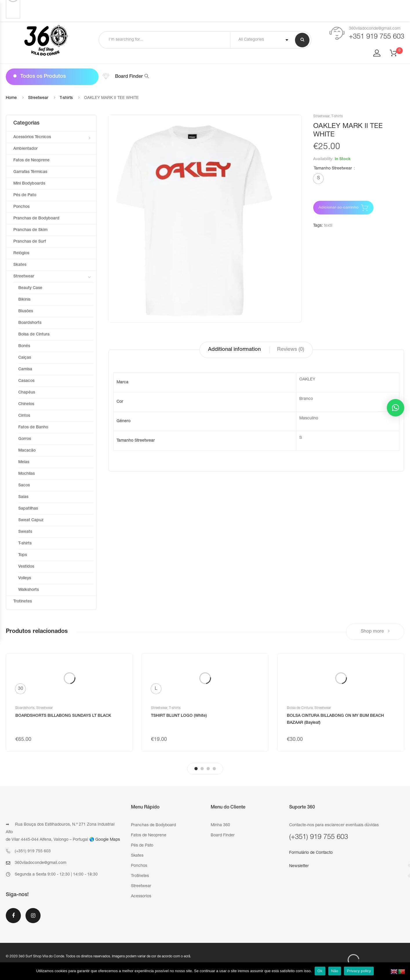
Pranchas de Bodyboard (36, 219)
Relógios (21, 253)
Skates (20, 265)
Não (335, 971)
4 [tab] (214, 769)
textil (328, 226)
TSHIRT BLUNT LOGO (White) (179, 716)
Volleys (25, 578)
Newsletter (299, 866)
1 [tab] (196, 769)
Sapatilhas (28, 509)
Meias (24, 462)
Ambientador (25, 149)
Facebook (13, 916)
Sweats (25, 532)
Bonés (24, 346)
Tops (23, 555)
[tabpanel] (69, 702)
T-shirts (66, 98)
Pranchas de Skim (30, 230)
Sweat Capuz (31, 520)
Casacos (26, 381)
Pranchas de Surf (30, 242)
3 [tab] (208, 769)
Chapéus (27, 393)
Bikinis (24, 300)
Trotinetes (23, 602)
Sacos (24, 486)
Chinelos (26, 404)
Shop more (375, 631)
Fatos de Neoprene (31, 160)
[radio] (318, 179)
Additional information (234, 350)
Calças (25, 358)
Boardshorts (30, 323)
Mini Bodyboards (29, 184)
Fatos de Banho (33, 427)
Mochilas (27, 474)
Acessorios (141, 896)
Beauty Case (30, 288)
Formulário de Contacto (311, 853)
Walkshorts (29, 590)
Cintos (24, 416)
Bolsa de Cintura (34, 335)
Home (11, 98)
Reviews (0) (291, 350)
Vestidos (26, 567)
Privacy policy (359, 971)
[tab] (234, 350)
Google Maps (108, 840)
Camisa (25, 369)
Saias (23, 497)
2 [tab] (202, 769)
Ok (320, 971)
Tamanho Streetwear (333, 169)
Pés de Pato (25, 195)
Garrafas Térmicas (30, 172)
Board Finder (132, 77)
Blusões (26, 311)
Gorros (25, 439)
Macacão (27, 451)
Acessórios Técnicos (32, 137)
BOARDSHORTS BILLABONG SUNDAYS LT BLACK (63, 716)
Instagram (33, 916)
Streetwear (38, 98)
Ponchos (21, 207)
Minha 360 (220, 825)
